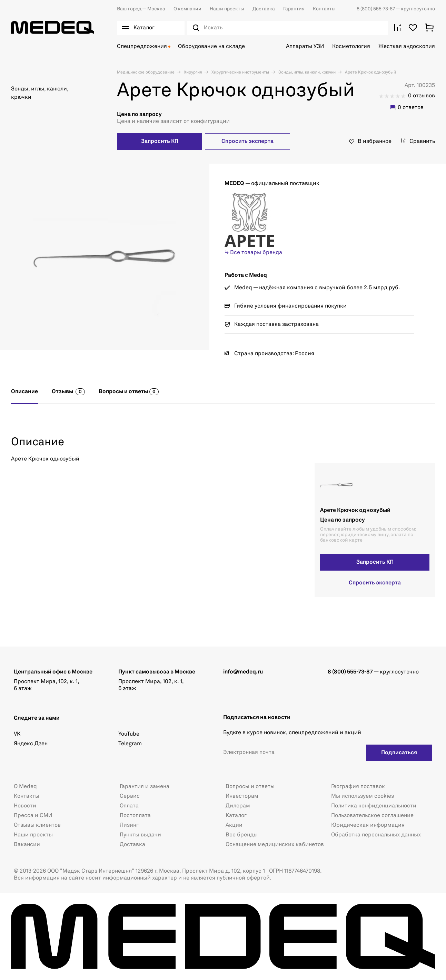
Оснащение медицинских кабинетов (275, 845)
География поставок (358, 787)
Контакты (324, 9)
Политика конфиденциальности (374, 806)
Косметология (351, 47)
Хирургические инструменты (240, 72)
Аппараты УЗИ (305, 47)
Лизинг (129, 825)
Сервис (130, 796)
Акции (234, 825)
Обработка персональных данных (376, 835)
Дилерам (238, 806)
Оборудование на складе (211, 47)
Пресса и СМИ (33, 816)
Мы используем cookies (363, 796)
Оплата (129, 806)
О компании (187, 9)
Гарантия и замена (145, 787)
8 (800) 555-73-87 (376, 9)
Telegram (130, 744)
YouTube (129, 734)
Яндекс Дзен (31, 744)
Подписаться (399, 753)
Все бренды (242, 835)
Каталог (236, 816)
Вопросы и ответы (250, 787)
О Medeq (25, 787)
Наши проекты (227, 9)
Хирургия (192, 72)
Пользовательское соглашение (372, 816)
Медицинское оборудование (146, 72)
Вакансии (27, 845)
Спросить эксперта (247, 142)
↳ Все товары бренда (253, 253)
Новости (25, 806)
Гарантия (294, 9)
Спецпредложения (142, 47)
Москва (141, 9)
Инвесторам (242, 796)
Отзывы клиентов (37, 825)
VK (17, 734)
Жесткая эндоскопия (407, 47)
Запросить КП (160, 142)
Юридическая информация (368, 825)
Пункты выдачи (140, 835)
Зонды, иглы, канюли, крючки (306, 72)
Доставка (264, 9)
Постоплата (135, 816)
